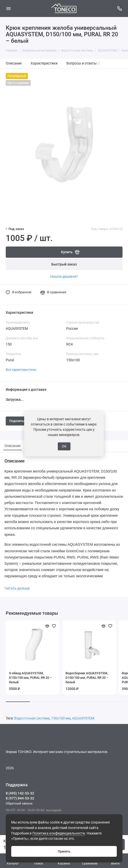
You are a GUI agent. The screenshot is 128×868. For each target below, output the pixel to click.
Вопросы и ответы (83, 63)
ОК (64, 446)
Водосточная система (32, 718)
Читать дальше (17, 588)
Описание (14, 63)
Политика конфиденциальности (59, 833)
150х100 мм (61, 718)
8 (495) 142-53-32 (20, 793)
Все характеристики (21, 370)
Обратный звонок (19, 803)
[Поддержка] (120, 8)
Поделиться (21, 421)
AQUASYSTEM (83, 718)
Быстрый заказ (64, 264)
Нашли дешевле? (64, 276)
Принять (64, 851)
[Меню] (8, 8)
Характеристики (44, 63)
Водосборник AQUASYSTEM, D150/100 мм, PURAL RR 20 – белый (87, 678)
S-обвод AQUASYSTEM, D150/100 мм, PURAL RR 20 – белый (30, 678)
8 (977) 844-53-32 (20, 798)
